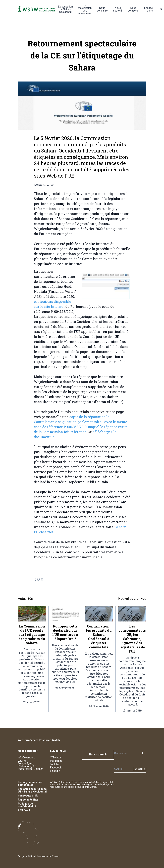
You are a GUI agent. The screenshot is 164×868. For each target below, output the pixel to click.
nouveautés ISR (28, 796)
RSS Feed (24, 810)
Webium (55, 856)
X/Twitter (56, 758)
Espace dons (148, 9)
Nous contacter (133, 9)
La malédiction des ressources (85, 9)
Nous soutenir (118, 9)
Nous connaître (102, 9)
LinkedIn (55, 771)
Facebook (56, 768)
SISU (30, 856)
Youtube (55, 764)
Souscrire (140, 769)
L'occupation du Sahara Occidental (65, 9)
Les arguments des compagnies (30, 784)
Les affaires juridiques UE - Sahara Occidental (32, 790)
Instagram (56, 761)
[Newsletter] (123, 769)
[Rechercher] (127, 753)
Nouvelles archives (132, 599)
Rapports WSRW (28, 800)
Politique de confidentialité (27, 805)
